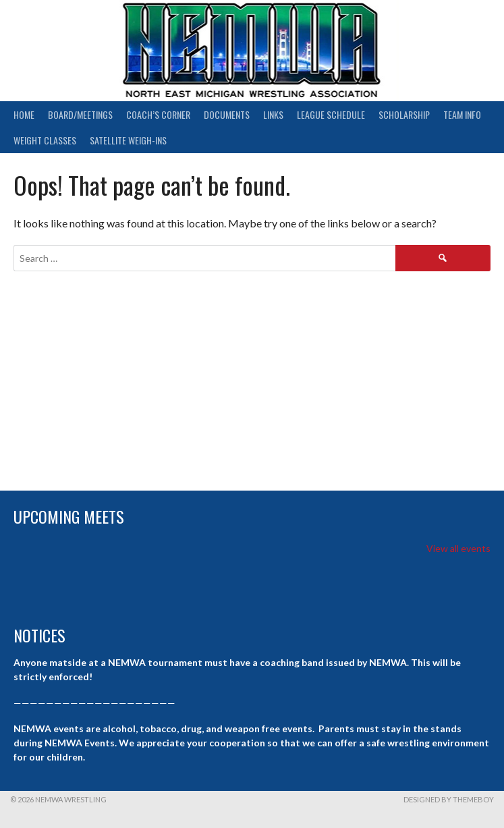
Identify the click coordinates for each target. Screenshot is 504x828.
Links (273, 114)
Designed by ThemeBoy (449, 799)
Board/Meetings (80, 114)
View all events (458, 548)
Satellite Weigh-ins (128, 140)
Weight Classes (45, 140)
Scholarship (404, 114)
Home (24, 114)
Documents (227, 114)
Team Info (462, 114)
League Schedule (331, 114)
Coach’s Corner (158, 114)
